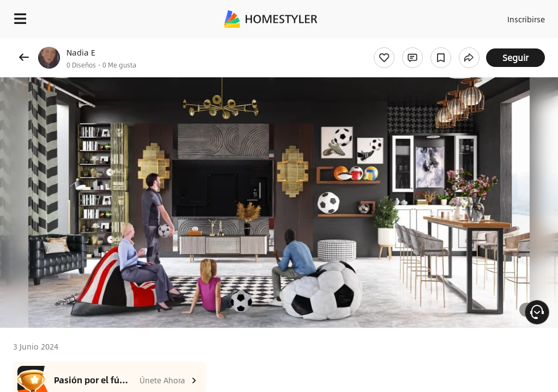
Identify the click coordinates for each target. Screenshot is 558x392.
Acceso (482, 16)
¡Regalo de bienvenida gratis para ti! (439, 46)
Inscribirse (524, 16)
